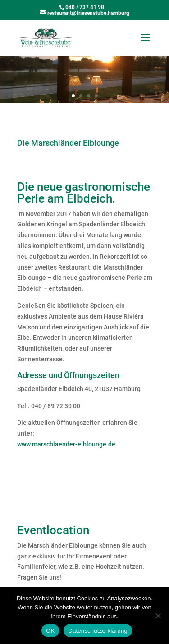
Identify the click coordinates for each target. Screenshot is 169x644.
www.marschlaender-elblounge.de (66, 444)
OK (50, 631)
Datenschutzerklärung (98, 631)
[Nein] (158, 616)
